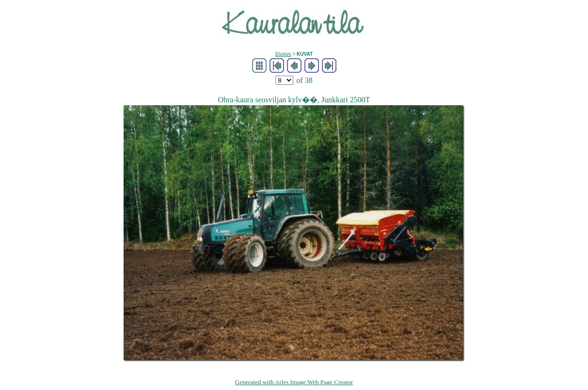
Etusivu (283, 54)
